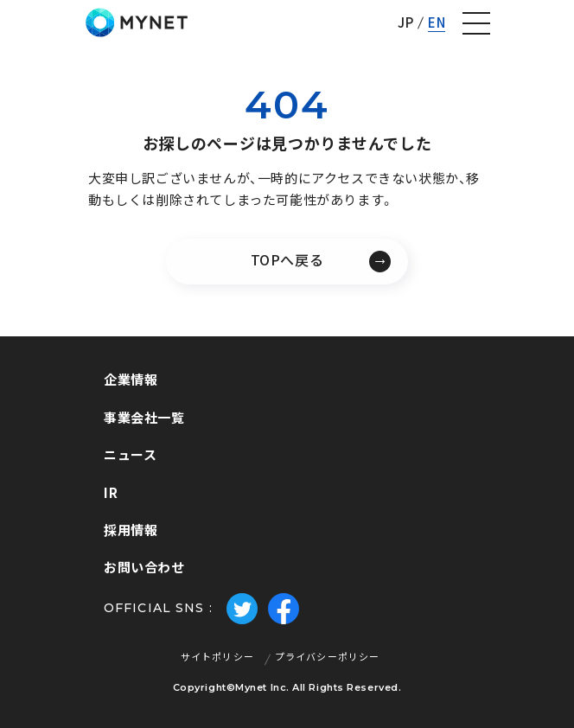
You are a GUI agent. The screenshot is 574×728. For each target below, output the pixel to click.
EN (437, 23)
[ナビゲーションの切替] (476, 23)
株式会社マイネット (137, 22)
